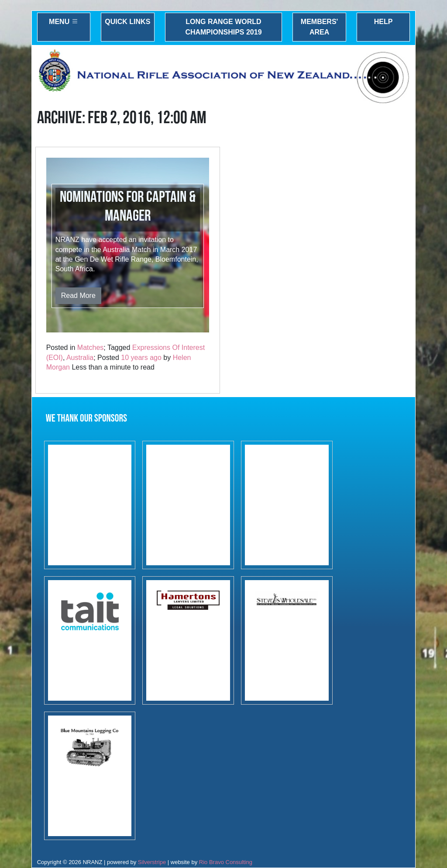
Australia (80, 358)
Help (383, 22)
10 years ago (141, 358)
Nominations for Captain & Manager (128, 207)
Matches (90, 348)
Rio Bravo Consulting (226, 862)
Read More (78, 296)
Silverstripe (152, 862)
